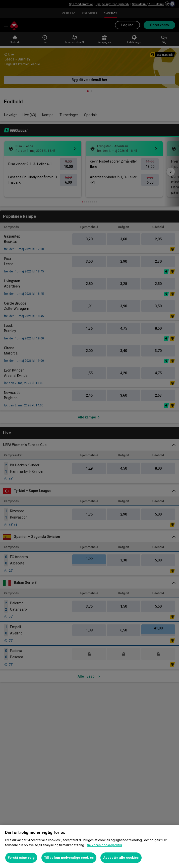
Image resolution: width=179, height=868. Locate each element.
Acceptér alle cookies (121, 858)
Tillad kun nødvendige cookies (69, 858)
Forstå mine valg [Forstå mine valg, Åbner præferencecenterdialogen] (21, 858)
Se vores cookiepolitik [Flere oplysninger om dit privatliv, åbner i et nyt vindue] (104, 845)
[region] (90, 847)
